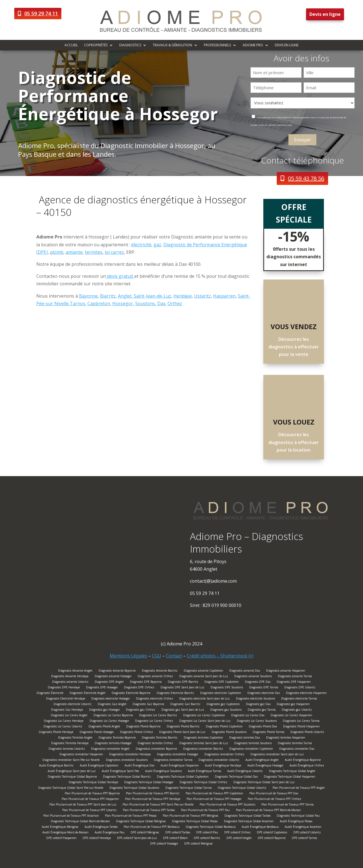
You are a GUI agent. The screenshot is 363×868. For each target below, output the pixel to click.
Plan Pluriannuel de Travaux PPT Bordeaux (152, 827)
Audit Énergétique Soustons (163, 772)
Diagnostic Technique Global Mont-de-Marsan (80, 822)
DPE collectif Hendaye (97, 839)
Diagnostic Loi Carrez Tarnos (301, 721)
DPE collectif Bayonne (272, 839)
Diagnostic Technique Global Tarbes (248, 816)
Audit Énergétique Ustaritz (245, 772)
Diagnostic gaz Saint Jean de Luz (183, 710)
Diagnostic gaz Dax (258, 705)
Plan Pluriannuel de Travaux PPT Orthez (274, 800)
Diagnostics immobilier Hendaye (130, 755)
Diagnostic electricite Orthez (155, 699)
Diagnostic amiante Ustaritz (70, 682)
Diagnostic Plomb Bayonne (143, 727)
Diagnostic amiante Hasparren (286, 671)
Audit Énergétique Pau (110, 833)
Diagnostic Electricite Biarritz (175, 694)
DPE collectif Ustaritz (307, 833)
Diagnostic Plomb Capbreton (224, 727)
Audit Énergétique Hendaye (223, 766)
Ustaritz (202, 296)
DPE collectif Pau (207, 833)
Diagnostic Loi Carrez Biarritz (158, 716)
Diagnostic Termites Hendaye (70, 744)
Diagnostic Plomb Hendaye (56, 733)
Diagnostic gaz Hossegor (104, 710)
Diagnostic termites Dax (245, 738)
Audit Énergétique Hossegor (265, 766)
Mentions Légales (128, 656)
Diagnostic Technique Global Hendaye (93, 783)
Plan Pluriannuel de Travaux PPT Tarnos (287, 805)
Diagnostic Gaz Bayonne (148, 705)
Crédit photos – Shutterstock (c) (220, 656)
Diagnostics (130, 45)
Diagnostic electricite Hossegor (111, 699)
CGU (157, 656)
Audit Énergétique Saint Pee (120, 772)
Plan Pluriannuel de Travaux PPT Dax (274, 794)
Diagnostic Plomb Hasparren (301, 727)
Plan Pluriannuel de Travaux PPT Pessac (131, 816)
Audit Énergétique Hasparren (180, 766)
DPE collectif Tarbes (178, 833)
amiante (74, 252)
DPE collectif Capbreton (272, 833)
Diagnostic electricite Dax (264, 694)
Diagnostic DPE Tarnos (264, 688)
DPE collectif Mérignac (145, 833)
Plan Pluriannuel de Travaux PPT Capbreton (214, 794)
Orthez (175, 303)
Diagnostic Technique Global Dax (236, 777)
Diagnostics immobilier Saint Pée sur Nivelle (71, 760)
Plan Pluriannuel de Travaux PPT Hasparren (90, 800)
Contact (174, 656)
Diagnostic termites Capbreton (203, 738)
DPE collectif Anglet (239, 839)
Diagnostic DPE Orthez (139, 688)
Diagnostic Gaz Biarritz (185, 705)
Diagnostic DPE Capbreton (222, 682)
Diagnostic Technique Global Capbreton (183, 777)
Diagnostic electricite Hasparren (306, 694)
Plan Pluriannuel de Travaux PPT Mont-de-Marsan (268, 811)
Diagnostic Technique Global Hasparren (290, 777)
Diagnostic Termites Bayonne (117, 738)
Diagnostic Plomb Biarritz (183, 727)
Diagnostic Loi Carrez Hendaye (64, 721)
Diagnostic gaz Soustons (226, 710)
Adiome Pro (253, 45)
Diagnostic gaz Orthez (141, 710)
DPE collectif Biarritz (207, 839)
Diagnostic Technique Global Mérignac (141, 822)
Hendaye (183, 296)
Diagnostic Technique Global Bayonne (72, 777)
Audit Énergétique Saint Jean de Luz (72, 772)
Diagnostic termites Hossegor (113, 744)
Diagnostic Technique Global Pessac (195, 822)
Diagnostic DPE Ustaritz (300, 688)
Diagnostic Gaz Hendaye (67, 710)
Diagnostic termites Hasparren (286, 738)
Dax (161, 303)
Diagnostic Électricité (50, 694)
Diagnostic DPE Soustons (227, 688)
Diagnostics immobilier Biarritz (203, 749)
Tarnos (77, 303)
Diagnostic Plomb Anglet (104, 727)
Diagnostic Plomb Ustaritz (307, 733)
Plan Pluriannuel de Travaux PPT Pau (205, 811)
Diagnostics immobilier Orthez (224, 755)
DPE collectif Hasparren (61, 839)
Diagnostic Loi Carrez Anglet (69, 716)
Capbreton (99, 303)
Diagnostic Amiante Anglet (75, 671)
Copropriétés (96, 45)
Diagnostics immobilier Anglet (110, 749)
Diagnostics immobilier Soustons (127, 760)
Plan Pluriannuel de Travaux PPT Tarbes (149, 811)
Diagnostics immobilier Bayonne (156, 749)
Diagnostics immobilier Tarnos (173, 760)
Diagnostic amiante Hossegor (113, 677)
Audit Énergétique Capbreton (99, 766)
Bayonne (88, 296)
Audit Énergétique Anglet (262, 760)
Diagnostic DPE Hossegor (102, 688)
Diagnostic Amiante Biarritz (160, 671)
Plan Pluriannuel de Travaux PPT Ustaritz (89, 811)
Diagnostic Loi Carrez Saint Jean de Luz (205, 721)
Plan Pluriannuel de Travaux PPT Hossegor (214, 800)
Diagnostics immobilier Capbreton (251, 749)
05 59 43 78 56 (306, 178)
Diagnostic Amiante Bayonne (117, 671)
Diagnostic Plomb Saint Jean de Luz (182, 733)
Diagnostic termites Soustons (253, 744)
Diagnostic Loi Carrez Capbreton (204, 716)
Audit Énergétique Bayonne (303, 760)
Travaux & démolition (172, 45)
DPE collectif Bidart (175, 839)
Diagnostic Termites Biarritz (160, 738)
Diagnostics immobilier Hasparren (81, 755)
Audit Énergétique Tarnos (205, 772)
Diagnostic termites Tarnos (295, 744)
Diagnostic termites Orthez (155, 744)
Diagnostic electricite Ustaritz (73, 705)
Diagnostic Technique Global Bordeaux (211, 827)
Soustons (145, 303)
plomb (57, 252)
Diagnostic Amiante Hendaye (70, 677)
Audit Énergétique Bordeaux (260, 827)
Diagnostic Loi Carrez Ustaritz (63, 727)
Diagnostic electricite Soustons (255, 699)
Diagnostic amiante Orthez (155, 677)
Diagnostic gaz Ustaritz (297, 710)
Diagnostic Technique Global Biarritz (127, 777)
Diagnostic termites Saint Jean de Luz (204, 744)
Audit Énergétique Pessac (296, 822)
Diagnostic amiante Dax (245, 671)
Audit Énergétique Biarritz (56, 766)
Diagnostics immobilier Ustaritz (219, 760)
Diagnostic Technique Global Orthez (203, 783)
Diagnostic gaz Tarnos (262, 710)
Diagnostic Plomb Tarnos (268, 733)
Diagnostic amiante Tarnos (295, 677)
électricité (141, 245)
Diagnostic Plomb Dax (263, 727)
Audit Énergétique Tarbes (101, 827)
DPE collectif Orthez (237, 833)
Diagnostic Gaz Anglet (112, 705)
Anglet (125, 296)
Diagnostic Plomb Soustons (229, 733)
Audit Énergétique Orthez (307, 766)
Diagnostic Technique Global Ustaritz (242, 788)
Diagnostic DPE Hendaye (64, 688)
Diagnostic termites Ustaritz (67, 749)
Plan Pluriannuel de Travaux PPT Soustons (227, 805)
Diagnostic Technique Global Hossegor (149, 783)
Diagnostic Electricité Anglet (88, 694)
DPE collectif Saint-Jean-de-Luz (137, 839)
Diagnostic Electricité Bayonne (131, 694)
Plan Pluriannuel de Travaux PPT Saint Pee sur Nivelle (158, 805)
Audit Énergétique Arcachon (303, 827)
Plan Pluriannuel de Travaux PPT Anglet (299, 788)
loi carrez (114, 252)
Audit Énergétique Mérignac (60, 827)
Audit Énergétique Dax (139, 766)
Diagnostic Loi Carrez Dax (248, 716)
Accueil (71, 45)
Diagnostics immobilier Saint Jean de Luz (277, 755)
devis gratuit (120, 276)
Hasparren (224, 296)
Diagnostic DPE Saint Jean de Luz (182, 688)
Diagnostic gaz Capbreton (223, 705)
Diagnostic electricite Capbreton (221, 694)
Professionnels (217, 45)
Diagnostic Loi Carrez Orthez (154, 721)
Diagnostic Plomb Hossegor (97, 733)
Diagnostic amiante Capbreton (203, 671)
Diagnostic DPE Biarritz (183, 682)
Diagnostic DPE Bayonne (146, 682)
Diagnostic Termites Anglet (75, 738)
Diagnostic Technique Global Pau (298, 816)
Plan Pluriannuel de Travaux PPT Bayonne (92, 794)
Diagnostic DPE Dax (258, 682)
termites (94, 252)
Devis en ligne (325, 14)
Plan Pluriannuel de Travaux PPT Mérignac (191, 816)
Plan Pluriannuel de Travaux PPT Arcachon (71, 816)
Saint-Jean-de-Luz (152, 296)
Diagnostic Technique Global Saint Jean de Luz (264, 783)
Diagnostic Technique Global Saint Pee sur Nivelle (71, 788)
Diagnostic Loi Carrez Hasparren (291, 716)
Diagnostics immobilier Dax (297, 749)
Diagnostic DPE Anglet (109, 682)
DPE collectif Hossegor (164, 844)
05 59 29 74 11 (41, 13)
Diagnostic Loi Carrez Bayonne (113, 716)
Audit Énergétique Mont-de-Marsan (65, 833)
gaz (157, 245)
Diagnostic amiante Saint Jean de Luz (204, 677)
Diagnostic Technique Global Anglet (292, 772)
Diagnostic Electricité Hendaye (66, 699)
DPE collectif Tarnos (304, 839)
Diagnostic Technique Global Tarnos (188, 788)
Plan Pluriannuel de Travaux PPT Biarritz (153, 794)
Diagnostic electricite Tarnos (299, 699)
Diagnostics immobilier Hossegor (178, 755)
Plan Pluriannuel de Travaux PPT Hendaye (153, 800)
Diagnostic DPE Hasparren (294, 682)
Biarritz (108, 296)
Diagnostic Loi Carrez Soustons (257, 721)
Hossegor (123, 303)
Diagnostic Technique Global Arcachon (249, 822)
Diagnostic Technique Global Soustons (134, 788)
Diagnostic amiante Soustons (253, 677)
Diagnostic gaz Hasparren (293, 705)
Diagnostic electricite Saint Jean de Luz (205, 699)
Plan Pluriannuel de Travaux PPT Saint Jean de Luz (83, 805)
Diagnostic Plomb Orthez (137, 733)
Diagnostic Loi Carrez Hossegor (109, 721)
